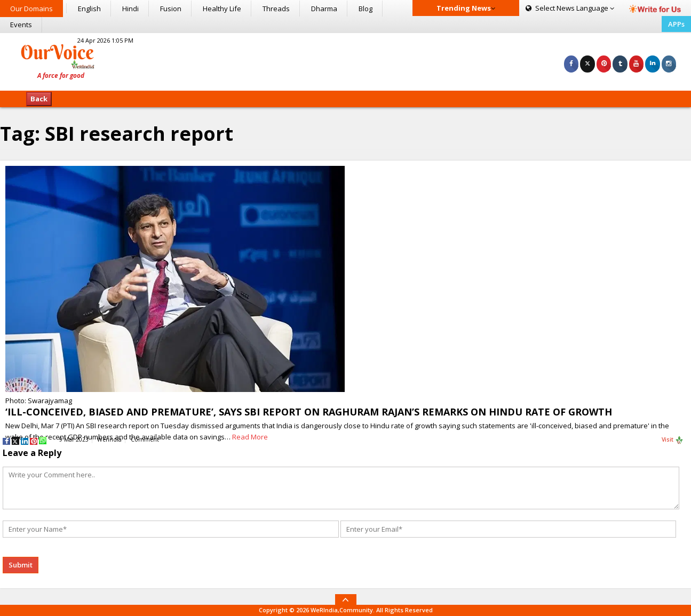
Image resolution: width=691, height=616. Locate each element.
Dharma (324, 9)
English (89, 9)
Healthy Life (222, 9)
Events (21, 25)
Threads (276, 9)
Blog (366, 9)
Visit (673, 440)
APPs (676, 24)
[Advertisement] (345, 60)
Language (570, 8)
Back (39, 99)
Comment (145, 439)
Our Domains (31, 9)
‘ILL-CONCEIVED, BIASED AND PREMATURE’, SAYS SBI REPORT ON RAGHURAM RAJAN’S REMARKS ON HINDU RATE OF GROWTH (309, 412)
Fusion (171, 9)
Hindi (130, 9)
